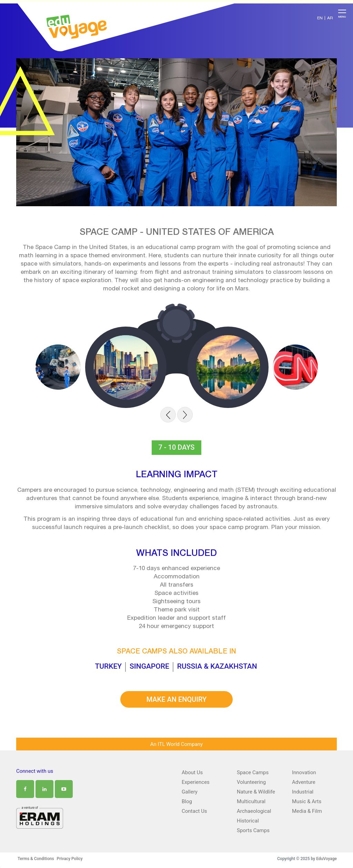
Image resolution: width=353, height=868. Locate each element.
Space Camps (253, 772)
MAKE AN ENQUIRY (177, 699)
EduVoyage (326, 859)
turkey (108, 666)
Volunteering (251, 782)
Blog (187, 801)
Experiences (196, 782)
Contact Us (194, 811)
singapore (149, 666)
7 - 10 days (177, 447)
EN (320, 18)
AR (330, 18)
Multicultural (251, 801)
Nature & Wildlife (256, 792)
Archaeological (254, 811)
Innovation (304, 772)
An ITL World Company (176, 744)
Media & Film (307, 811)
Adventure (304, 782)
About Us (192, 772)
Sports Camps (253, 830)
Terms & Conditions (36, 859)
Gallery (190, 792)
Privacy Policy (70, 859)
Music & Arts (307, 801)
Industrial (303, 792)
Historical (248, 821)
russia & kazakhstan (217, 666)
